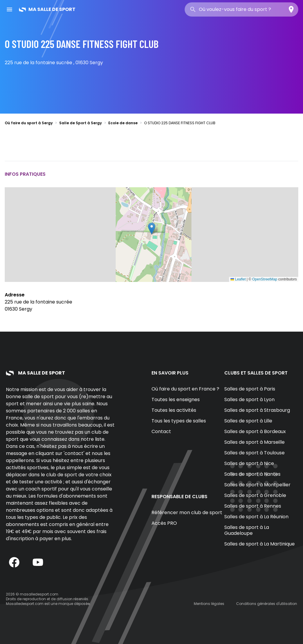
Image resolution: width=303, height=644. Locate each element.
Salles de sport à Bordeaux (255, 431)
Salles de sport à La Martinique (260, 544)
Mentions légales (209, 604)
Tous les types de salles (179, 421)
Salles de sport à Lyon (249, 400)
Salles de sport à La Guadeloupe (247, 530)
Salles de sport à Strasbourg (257, 410)
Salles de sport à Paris (250, 389)
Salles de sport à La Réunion (256, 517)
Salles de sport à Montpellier (257, 485)
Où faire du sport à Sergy (29, 123)
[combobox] (241, 9)
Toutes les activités (174, 410)
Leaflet (238, 279)
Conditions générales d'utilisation (267, 604)
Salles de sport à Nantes (252, 474)
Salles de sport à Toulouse (254, 453)
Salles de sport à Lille (248, 421)
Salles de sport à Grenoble (255, 495)
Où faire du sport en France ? (185, 389)
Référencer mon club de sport (187, 513)
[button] (152, 229)
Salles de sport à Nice (249, 463)
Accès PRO (164, 523)
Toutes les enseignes (176, 400)
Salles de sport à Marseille (254, 442)
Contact (161, 431)
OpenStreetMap (265, 279)
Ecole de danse (123, 123)
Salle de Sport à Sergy (80, 123)
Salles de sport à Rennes (253, 506)
